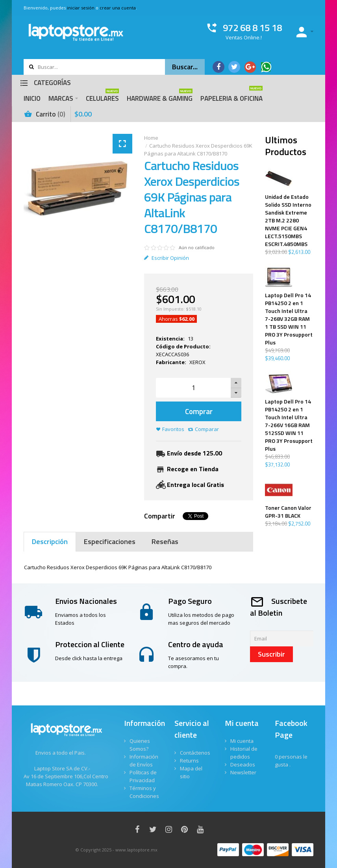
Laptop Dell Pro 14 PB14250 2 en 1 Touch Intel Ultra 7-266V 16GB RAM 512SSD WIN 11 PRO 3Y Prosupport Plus (289, 425)
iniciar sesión (81, 8)
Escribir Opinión (167, 258)
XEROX (197, 362)
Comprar (199, 411)
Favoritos (173, 429)
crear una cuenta (118, 8)
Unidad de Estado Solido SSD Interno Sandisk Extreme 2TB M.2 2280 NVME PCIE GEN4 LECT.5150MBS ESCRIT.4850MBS (288, 220)
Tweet (190, 516)
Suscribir (271, 654)
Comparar (207, 429)
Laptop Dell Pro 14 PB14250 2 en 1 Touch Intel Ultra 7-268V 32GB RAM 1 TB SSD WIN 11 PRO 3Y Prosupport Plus (289, 319)
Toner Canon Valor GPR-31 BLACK (288, 512)
